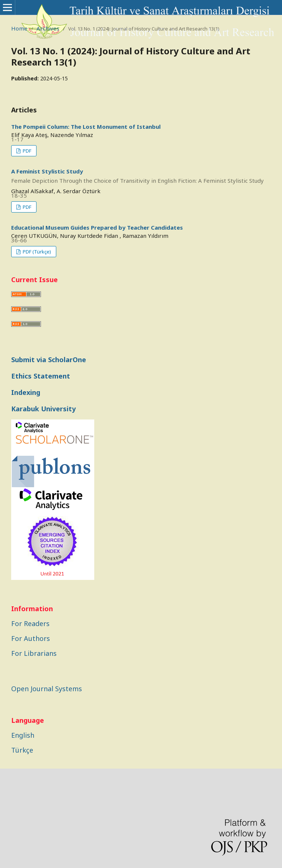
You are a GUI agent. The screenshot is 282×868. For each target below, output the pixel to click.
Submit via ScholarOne (49, 360)
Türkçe (22, 750)
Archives (48, 28)
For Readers (30, 623)
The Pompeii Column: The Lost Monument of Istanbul (86, 127)
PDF (26, 151)
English (23, 735)
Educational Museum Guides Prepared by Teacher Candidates (97, 227)
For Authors (31, 638)
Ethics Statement (41, 376)
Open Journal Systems (47, 689)
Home (19, 28)
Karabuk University (43, 409)
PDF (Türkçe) (36, 252)
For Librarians (34, 653)
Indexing (26, 392)
